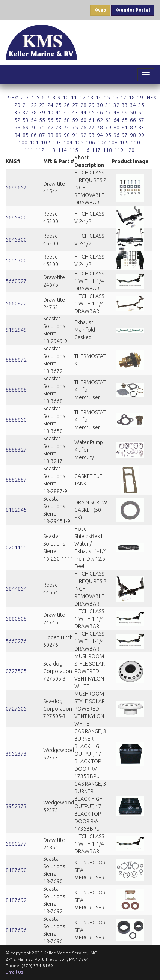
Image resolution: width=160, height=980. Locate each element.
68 (17, 128)
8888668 (16, 390)
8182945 (16, 510)
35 (141, 105)
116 (85, 150)
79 (108, 128)
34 (133, 105)
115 (74, 150)
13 (91, 98)
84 (17, 135)
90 (67, 135)
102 (45, 143)
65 (125, 120)
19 (140, 98)
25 (59, 105)
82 (133, 128)
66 (133, 120)
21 (26, 105)
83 (141, 128)
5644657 (16, 188)
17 (124, 98)
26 (67, 105)
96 (116, 135)
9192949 (16, 330)
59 (75, 120)
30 (100, 105)
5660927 (16, 281)
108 (113, 143)
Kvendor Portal (133, 10)
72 (50, 128)
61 (92, 120)
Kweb (100, 10)
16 (115, 98)
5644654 (16, 589)
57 (59, 120)
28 (83, 105)
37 (26, 113)
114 (62, 150)
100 (23, 143)
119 (119, 150)
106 (91, 143)
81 (125, 128)
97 (125, 135)
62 (100, 120)
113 (51, 150)
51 (141, 113)
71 (42, 128)
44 (83, 113)
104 (68, 143)
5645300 (16, 218)
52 (17, 120)
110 (136, 143)
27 (75, 105)
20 (17, 105)
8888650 (16, 420)
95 (108, 135)
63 (108, 120)
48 (116, 113)
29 (92, 105)
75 (75, 128)
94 (100, 135)
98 (133, 135)
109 (124, 143)
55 (42, 120)
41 (59, 113)
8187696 (16, 930)
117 (96, 150)
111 (29, 150)
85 (26, 135)
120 (130, 150)
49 (125, 113)
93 (92, 135)
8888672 (16, 360)
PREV (12, 98)
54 (34, 120)
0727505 (16, 671)
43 (75, 113)
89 (59, 135)
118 (107, 150)
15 (107, 98)
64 (116, 120)
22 (34, 105)
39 (42, 113)
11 (74, 98)
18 (132, 98)
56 (50, 120)
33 (125, 105)
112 (40, 150)
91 (75, 135)
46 (100, 113)
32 (116, 105)
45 (92, 113)
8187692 (16, 900)
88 (50, 135)
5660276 (16, 641)
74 (67, 128)
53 (26, 120)
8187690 (16, 870)
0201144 (16, 547)
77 (92, 128)
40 (50, 113)
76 (83, 128)
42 (67, 113)
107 (102, 143)
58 (67, 120)
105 (79, 143)
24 (50, 105)
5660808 (16, 619)
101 (34, 143)
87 (42, 135)
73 (59, 128)
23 (42, 105)
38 (34, 113)
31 (108, 105)
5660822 (16, 304)
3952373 (16, 754)
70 (34, 128)
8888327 (16, 450)
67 (141, 120)
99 (141, 135)
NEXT (153, 98)
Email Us (14, 972)
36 (17, 113)
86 (34, 135)
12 (82, 98)
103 (57, 143)
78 (100, 128)
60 (83, 120)
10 (66, 98)
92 (83, 135)
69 (26, 128)
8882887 (16, 480)
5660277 (16, 844)
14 (99, 98)
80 (116, 128)
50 (133, 113)
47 (108, 113)
